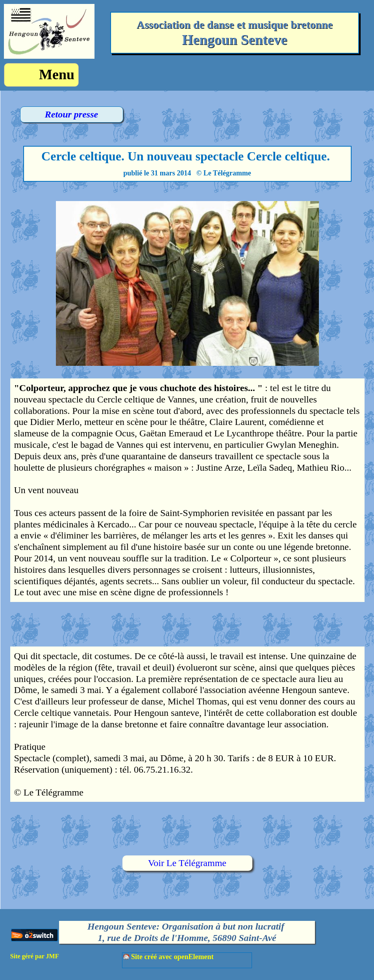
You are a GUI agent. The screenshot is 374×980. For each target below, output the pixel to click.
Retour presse (71, 114)
